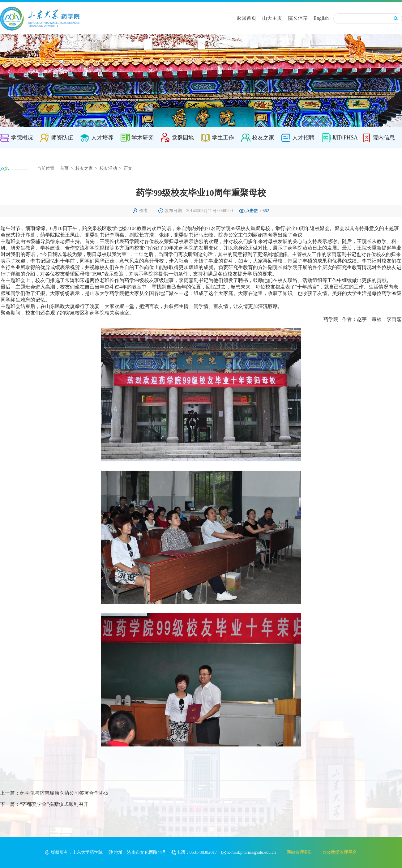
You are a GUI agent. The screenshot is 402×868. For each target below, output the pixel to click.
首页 (64, 168)
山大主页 (272, 18)
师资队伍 (62, 138)
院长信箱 (298, 18)
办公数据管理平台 (340, 852)
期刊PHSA (345, 138)
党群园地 (183, 138)
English (321, 18)
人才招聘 (303, 138)
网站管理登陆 (300, 852)
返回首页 (246, 18)
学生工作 (223, 138)
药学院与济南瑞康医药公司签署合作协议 (64, 793)
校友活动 (108, 168)
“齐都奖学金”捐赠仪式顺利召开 (54, 804)
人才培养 (102, 138)
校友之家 (263, 138)
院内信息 (384, 138)
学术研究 (143, 138)
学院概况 (22, 138)
